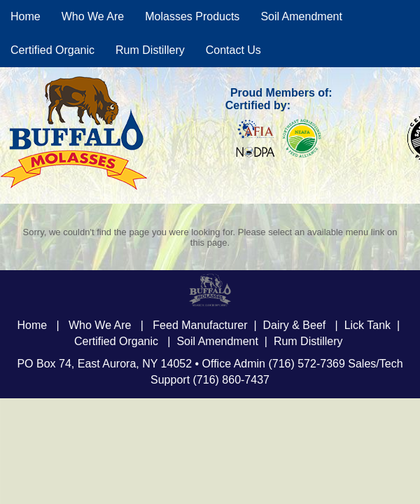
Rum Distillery (150, 50)
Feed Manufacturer (200, 325)
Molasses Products (192, 16)
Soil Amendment (301, 16)
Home (26, 16)
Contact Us (233, 50)
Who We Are (93, 16)
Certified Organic (52, 50)
